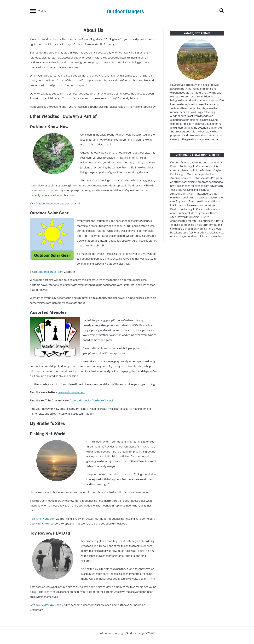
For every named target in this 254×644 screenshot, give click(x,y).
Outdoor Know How (48, 204)
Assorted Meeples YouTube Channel (91, 401)
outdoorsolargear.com (50, 272)
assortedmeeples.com (72, 392)
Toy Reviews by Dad (48, 605)
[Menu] (33, 11)
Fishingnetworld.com (43, 519)
